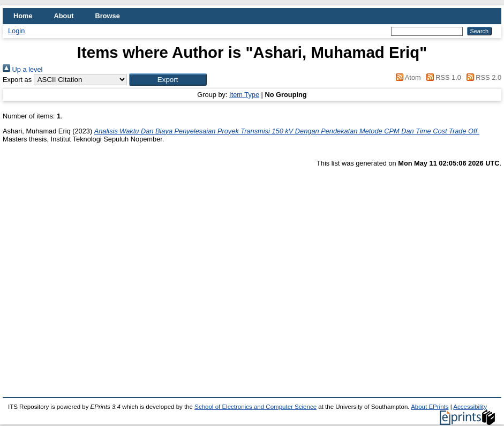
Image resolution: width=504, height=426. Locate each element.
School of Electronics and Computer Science (255, 407)
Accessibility (470, 407)
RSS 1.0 (442, 77)
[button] (168, 80)
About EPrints (430, 407)
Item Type (244, 95)
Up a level (22, 69)
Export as (17, 80)
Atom (407, 77)
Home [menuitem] (23, 16)
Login (16, 31)
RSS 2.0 (482, 77)
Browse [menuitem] (108, 16)
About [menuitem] (64, 16)
